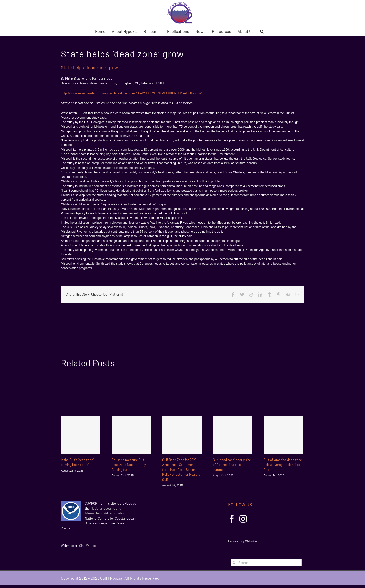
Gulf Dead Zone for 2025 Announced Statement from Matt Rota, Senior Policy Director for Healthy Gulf (181, 470)
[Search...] (266, 563)
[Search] (234, 563)
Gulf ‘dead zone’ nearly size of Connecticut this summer (232, 465)
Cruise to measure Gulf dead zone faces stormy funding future (129, 465)
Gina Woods (87, 546)
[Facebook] (232, 519)
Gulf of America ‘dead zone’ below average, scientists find (283, 465)
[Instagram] (243, 519)
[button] (262, 31)
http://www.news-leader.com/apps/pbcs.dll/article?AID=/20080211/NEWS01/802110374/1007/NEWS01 (134, 93)
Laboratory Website (242, 541)
